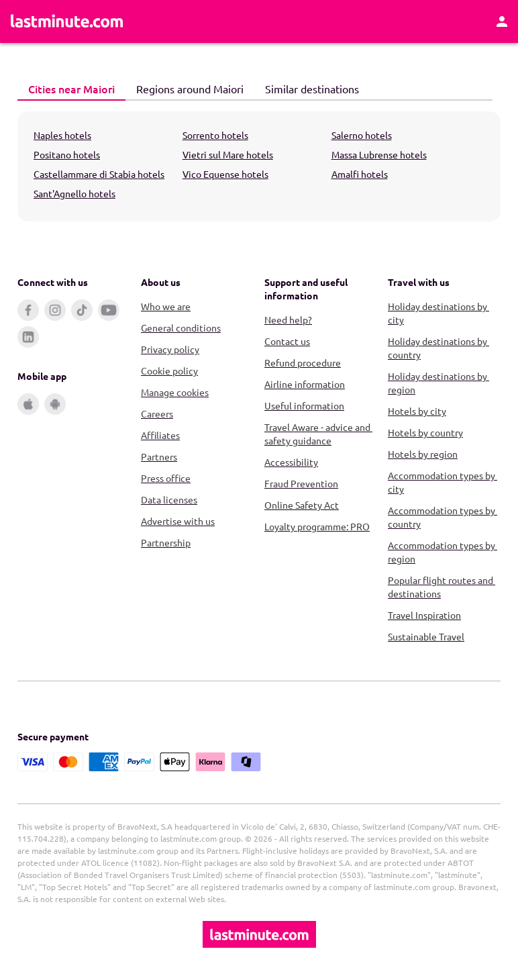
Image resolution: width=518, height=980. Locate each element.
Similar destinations (307, 88)
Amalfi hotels (360, 174)
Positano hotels (67, 154)
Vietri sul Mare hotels (228, 154)
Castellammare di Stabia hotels (99, 174)
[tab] (71, 89)
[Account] (502, 21)
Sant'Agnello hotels (74, 193)
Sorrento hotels (215, 135)
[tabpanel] (259, 166)
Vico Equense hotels (225, 174)
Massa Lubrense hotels (379, 154)
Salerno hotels (362, 135)
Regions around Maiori (185, 88)
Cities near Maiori (66, 88)
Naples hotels (62, 135)
